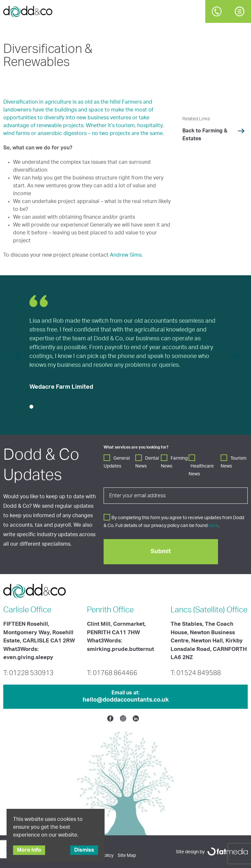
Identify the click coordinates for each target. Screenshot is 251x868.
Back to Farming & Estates (205, 135)
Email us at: (125, 697)
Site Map (127, 856)
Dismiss (84, 850)
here (213, 526)
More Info (29, 850)
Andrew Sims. (126, 255)
